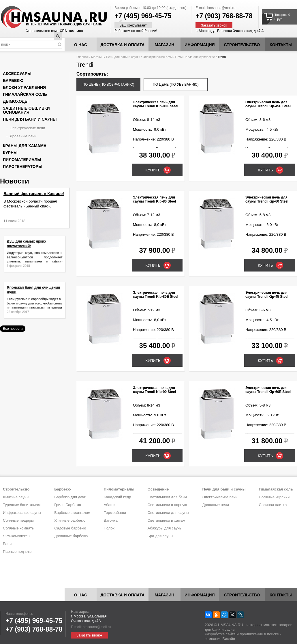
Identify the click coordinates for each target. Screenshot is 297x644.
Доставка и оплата (123, 45)
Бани (7, 544)
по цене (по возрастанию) (108, 85)
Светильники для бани (167, 497)
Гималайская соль (25, 94)
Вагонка (111, 520)
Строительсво (16, 489)
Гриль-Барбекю (67, 505)
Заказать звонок (214, 25)
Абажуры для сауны (165, 528)
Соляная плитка (273, 505)
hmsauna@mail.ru (221, 8)
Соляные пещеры (18, 520)
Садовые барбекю (70, 528)
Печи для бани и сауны (123, 57)
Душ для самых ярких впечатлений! (29, 247)
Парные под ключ (18, 552)
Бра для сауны (160, 536)
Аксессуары (17, 74)
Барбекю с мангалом (72, 513)
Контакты (281, 45)
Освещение (158, 489)
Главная (82, 57)
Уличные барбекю (70, 520)
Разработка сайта (220, 634)
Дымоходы (16, 101)
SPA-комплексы (17, 536)
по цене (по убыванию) (176, 85)
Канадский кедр (118, 497)
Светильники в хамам (167, 520)
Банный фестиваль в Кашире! (34, 194)
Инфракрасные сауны (22, 513)
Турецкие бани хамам (22, 505)
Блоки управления (24, 87)
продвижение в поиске (259, 634)
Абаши (110, 505)
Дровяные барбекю (71, 536)
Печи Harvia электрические (195, 57)
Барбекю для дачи (70, 497)
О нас (81, 45)
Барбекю (13, 80)
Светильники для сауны (168, 513)
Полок (109, 528)
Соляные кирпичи (274, 497)
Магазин (165, 45)
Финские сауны (16, 497)
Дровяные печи (23, 136)
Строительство (242, 45)
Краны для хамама (25, 146)
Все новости (13, 329)
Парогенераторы (23, 166)
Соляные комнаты (19, 528)
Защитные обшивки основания (26, 110)
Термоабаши (115, 513)
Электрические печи (158, 57)
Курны (10, 153)
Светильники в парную (167, 505)
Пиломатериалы (22, 160)
